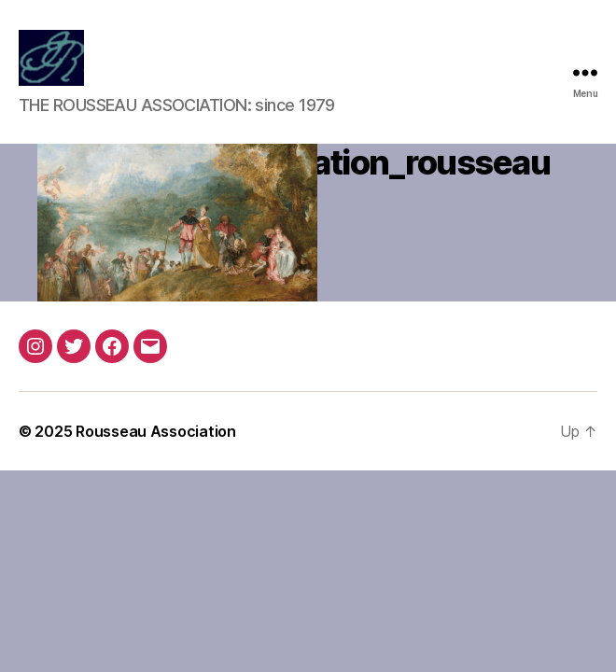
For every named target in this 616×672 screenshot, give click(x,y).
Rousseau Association (156, 431)
